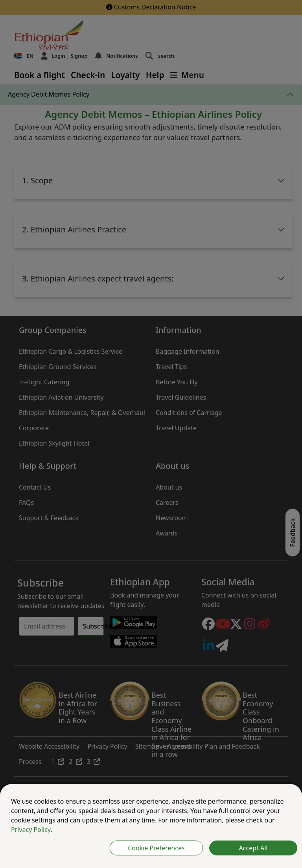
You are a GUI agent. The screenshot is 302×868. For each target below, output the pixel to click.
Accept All (253, 848)
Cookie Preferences (156, 848)
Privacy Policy (31, 830)
